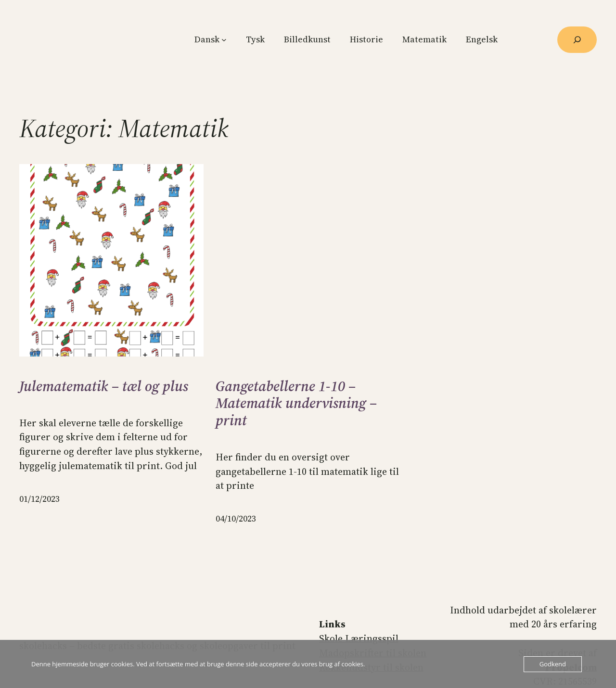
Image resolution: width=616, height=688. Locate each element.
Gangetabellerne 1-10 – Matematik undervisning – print (296, 403)
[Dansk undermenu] (224, 40)
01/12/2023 (39, 499)
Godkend (553, 664)
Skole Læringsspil (359, 638)
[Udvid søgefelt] (577, 40)
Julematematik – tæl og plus (104, 386)
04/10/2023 (236, 519)
